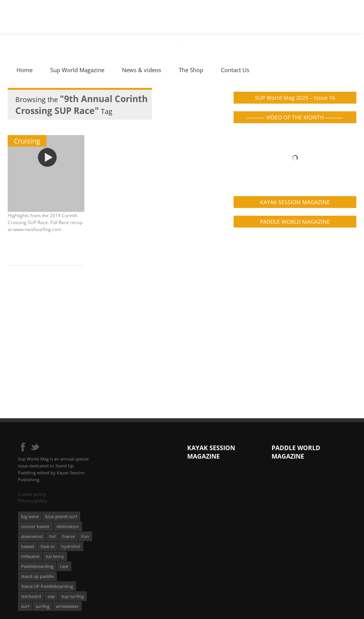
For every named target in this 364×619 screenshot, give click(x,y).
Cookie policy (32, 494)
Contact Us (235, 70)
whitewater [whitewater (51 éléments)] (67, 606)
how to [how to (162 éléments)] (48, 546)
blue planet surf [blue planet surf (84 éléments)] (61, 516)
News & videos (142, 70)
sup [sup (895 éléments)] (51, 596)
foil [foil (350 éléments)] (52, 536)
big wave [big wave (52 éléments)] (30, 516)
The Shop (191, 70)
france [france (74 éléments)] (68, 536)
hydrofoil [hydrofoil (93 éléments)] (71, 546)
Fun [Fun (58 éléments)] (85, 536)
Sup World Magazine (77, 70)
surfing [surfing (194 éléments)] (43, 606)
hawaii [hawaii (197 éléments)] (28, 546)
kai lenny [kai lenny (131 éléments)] (55, 556)
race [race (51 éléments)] (64, 566)
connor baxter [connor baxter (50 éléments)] (35, 526)
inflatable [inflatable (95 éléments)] (30, 556)
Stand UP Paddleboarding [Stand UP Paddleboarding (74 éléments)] (47, 586)
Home (25, 70)
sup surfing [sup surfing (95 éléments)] (72, 596)
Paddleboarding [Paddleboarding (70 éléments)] (37, 566)
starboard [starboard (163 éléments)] (31, 596)
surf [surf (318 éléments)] (25, 606)
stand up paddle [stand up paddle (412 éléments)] (37, 576)
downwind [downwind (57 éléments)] (32, 536)
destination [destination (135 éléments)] (68, 526)
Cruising (27, 141)
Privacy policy (32, 501)
